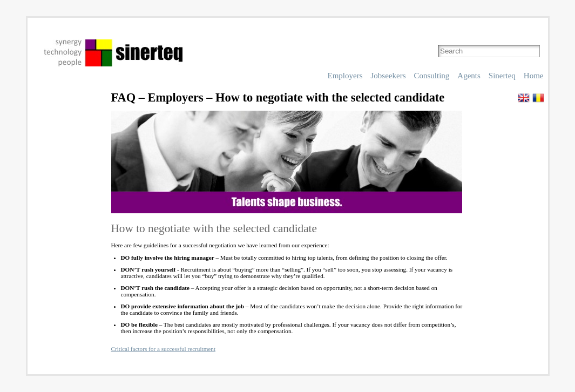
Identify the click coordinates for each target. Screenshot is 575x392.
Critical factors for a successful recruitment (164, 349)
